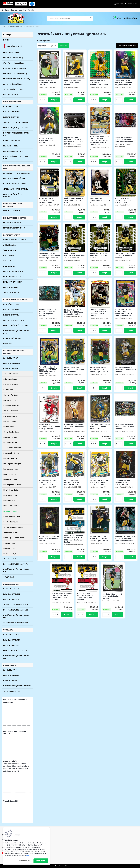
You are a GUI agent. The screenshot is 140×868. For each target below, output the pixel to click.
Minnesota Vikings (11, 479)
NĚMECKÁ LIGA (9, 266)
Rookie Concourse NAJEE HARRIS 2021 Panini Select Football (49, 539)
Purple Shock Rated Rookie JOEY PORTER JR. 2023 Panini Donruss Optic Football (48, 370)
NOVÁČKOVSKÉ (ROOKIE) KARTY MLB (16, 616)
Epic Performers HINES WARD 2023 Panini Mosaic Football (126, 370)
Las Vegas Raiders (11, 458)
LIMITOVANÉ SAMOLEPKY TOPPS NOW (16, 158)
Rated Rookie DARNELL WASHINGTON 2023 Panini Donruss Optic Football (49, 256)
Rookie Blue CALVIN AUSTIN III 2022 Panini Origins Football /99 (124, 83)
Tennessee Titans (11, 532)
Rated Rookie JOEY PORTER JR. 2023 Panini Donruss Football (73, 482)
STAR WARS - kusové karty (14, 63)
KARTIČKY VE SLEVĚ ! (13, 46)
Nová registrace (133, 4)
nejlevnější (42, 46)
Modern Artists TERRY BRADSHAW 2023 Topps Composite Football (74, 312)
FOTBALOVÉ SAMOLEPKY (13, 282)
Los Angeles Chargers (12, 464)
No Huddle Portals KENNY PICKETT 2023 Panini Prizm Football (100, 427)
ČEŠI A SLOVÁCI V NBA (12, 338)
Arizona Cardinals (11, 374)
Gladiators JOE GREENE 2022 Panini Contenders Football (74, 427)
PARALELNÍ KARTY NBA (12, 310)
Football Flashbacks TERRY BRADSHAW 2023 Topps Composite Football (99, 313)
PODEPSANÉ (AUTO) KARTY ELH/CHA (14, 195)
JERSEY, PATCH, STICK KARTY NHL (16, 122)
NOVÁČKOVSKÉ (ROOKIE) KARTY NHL (16, 134)
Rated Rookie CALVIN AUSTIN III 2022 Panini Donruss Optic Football (99, 539)
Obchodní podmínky (19, 10)
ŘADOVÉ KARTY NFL (11, 358)
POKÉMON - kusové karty (13, 58)
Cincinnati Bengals (11, 406)
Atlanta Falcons (10, 379)
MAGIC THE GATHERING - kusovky (17, 79)
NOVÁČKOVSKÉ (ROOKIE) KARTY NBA (16, 332)
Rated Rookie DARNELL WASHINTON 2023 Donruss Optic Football (99, 370)
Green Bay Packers (11, 432)
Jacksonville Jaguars (12, 448)
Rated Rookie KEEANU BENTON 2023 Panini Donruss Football (47, 482)
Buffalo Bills (8, 390)
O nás (7, 10)
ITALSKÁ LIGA (9, 256)
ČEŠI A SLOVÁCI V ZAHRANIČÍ (15, 240)
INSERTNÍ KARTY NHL (11, 117)
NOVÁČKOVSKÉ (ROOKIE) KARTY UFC (16, 657)
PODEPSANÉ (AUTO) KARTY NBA (16, 325)
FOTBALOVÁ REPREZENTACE (14, 277)
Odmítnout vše (25, 861)
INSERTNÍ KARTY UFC (11, 645)
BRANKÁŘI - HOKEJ (11, 146)
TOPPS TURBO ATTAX (11, 691)
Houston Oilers (9, 548)
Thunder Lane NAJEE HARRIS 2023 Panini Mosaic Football (123, 482)
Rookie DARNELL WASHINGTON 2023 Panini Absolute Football (75, 256)
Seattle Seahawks (11, 522)
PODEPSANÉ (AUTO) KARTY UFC (16, 651)
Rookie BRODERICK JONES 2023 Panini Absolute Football (125, 256)
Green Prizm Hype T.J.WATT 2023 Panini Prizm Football (124, 200)
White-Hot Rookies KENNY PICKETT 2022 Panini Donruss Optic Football (125, 539)
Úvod (5, 27)
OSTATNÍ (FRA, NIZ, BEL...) (13, 271)
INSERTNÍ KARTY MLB (11, 599)
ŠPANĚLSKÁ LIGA (10, 250)
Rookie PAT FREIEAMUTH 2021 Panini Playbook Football (74, 200)
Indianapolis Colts (11, 443)
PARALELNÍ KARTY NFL (12, 363)
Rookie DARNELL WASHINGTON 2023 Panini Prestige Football (49, 427)
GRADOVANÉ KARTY (11, 52)
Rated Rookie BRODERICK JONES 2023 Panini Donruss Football (100, 482)
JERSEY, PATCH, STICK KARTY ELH (16, 189)
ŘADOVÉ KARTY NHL (11, 107)
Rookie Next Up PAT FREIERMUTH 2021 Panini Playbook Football (48, 200)
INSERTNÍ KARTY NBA (11, 315)
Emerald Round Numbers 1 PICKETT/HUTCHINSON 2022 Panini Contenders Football (74, 539)
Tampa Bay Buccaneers (13, 527)
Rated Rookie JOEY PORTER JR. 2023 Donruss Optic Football (74, 370)
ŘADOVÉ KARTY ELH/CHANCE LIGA (17, 173)
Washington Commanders (14, 538)
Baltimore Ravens (11, 384)
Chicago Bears (10, 400)
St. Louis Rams (9, 543)
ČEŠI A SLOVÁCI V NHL (12, 141)
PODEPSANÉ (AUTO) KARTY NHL (16, 128)
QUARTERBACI (9, 577)
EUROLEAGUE (8, 344)
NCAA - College (10, 553)
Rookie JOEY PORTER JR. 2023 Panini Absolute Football (99, 256)
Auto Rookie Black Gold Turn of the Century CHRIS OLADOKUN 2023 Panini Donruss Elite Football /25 (99, 140)
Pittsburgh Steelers (11, 511)
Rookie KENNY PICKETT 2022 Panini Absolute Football (48, 83)
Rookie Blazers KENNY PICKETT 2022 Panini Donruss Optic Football (125, 140)
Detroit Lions (9, 427)
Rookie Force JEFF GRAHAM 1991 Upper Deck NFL (100, 200)
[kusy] (43, 100)
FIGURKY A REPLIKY (11, 95)
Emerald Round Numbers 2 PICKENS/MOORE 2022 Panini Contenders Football (62, 597)
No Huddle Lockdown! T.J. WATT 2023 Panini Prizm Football (125, 427)
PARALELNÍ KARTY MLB (12, 594)
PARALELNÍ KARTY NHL (12, 112)
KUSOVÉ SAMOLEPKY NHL (13, 151)
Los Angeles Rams (11, 469)
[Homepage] (2, 10)
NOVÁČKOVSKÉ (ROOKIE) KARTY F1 (17, 686)
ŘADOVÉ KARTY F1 (10, 670)
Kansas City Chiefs (11, 453)
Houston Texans (10, 437)
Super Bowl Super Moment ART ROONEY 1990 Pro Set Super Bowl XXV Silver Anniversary (74, 141)
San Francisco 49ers (12, 517)
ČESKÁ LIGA (8, 261)
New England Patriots (12, 485)
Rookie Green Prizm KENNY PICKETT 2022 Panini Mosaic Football (99, 83)
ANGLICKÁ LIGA (9, 245)
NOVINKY (7, 40)
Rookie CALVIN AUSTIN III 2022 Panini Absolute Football (112, 596)
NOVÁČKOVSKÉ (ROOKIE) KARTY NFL (16, 571)
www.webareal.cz (78, 866)
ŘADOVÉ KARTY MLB (11, 589)
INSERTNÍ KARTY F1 (10, 681)
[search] (90, 19)
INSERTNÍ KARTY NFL (16, 27)
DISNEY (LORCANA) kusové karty (16, 68)
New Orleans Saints (11, 490)
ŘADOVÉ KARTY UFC (11, 635)
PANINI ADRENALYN (11, 287)
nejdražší (53, 46)
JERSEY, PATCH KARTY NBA (14, 320)
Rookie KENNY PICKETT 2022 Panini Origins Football (48, 140)
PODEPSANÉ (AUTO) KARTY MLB (16, 610)
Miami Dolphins (10, 474)
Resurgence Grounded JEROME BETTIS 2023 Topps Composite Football (48, 313)
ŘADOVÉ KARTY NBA (11, 304)
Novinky (31, 10)
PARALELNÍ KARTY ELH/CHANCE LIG (17, 178)
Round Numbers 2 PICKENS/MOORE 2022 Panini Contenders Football (86, 597)
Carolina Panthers (11, 395)
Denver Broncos (10, 421)
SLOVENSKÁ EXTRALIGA (12, 211)
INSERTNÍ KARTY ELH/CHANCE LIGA (17, 184)
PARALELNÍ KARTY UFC (12, 640)
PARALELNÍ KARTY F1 (11, 675)
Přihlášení (120, 4)
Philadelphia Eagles (11, 506)
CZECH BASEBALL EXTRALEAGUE (16, 623)
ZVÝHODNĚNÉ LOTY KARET (13, 89)
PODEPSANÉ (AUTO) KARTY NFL (15, 564)
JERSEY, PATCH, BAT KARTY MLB (16, 605)
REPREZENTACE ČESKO (12, 223)
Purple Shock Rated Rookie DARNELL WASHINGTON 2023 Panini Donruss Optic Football (126, 313)
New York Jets (9, 501)
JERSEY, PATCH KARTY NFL (13, 559)
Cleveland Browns (11, 411)
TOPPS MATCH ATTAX (12, 293)
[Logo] (16, 18)
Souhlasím (41, 861)
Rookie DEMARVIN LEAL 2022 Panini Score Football (73, 83)
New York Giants (10, 495)
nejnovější (64, 46)
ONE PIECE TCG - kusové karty (15, 74)
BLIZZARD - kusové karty (13, 84)
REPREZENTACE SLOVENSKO (14, 228)
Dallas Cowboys (10, 416)
